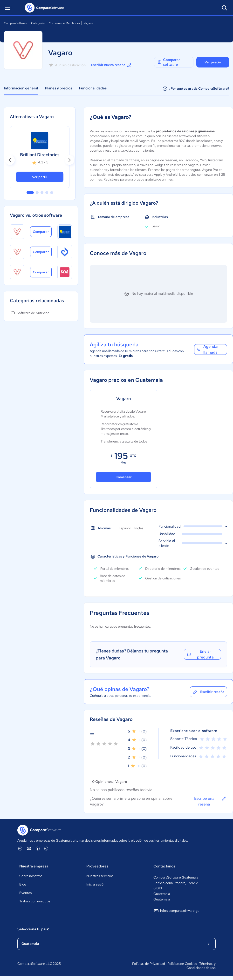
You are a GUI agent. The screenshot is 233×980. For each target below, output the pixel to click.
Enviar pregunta (200, 654)
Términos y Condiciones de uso (201, 966)
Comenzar (124, 477)
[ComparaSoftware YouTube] (29, 848)
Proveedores (97, 866)
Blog (23, 884)
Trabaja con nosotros (35, 901)
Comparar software (169, 62)
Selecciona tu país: (33, 929)
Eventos (25, 893)
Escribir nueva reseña (112, 65)
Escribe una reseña (211, 801)
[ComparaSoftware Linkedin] (20, 848)
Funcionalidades (93, 88)
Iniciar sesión (96, 884)
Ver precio (213, 62)
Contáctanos (164, 866)
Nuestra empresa (34, 866)
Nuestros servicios (100, 876)
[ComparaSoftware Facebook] (38, 848)
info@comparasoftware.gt (176, 911)
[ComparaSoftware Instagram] (46, 848)
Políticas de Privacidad (149, 964)
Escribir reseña (208, 692)
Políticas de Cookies (182, 964)
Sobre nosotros (31, 876)
